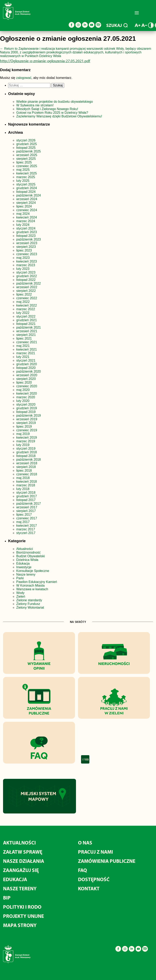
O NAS (85, 843)
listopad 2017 (26, 500)
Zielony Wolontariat (30, 608)
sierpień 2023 (26, 247)
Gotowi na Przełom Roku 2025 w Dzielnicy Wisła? (52, 113)
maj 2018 (23, 478)
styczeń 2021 (26, 360)
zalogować (24, 78)
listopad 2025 (26, 148)
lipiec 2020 (24, 382)
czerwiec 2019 (27, 430)
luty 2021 (23, 357)
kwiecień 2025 (27, 173)
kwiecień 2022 (27, 305)
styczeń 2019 (26, 449)
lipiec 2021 (24, 338)
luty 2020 (23, 401)
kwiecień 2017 (27, 526)
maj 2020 (23, 390)
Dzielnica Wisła (27, 560)
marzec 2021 (26, 353)
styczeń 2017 (26, 533)
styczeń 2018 (26, 493)
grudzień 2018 (27, 452)
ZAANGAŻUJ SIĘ (21, 870)
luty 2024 (23, 225)
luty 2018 (23, 489)
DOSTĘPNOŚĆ (94, 879)
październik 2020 (29, 371)
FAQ (82, 870)
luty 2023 (23, 269)
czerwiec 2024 (27, 210)
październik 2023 (29, 239)
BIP (7, 898)
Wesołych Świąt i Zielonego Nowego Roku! (48, 109)
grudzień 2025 (27, 144)
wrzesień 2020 (27, 375)
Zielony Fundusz (28, 604)
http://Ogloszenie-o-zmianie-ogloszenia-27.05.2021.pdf (45, 61)
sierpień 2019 (26, 423)
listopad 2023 (26, 236)
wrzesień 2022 (27, 287)
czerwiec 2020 (27, 386)
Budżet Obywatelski (31, 556)
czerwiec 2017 (27, 518)
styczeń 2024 (26, 228)
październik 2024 (29, 195)
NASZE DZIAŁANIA (24, 861)
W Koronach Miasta (30, 585)
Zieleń (21, 596)
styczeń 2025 (26, 184)
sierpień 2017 (26, 511)
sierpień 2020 (26, 379)
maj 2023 (23, 258)
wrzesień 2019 (27, 419)
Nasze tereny (26, 574)
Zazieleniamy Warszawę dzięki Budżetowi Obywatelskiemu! (59, 116)
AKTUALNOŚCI (19, 843)
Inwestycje (24, 567)
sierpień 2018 (26, 467)
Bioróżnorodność (28, 552)
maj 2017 (23, 522)
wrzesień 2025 (27, 155)
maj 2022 (23, 302)
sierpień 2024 (26, 203)
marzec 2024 (26, 221)
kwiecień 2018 (27, 482)
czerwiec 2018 (27, 474)
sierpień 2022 (26, 291)
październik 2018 (29, 460)
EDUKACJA (15, 879)
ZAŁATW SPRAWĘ (23, 852)
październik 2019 (29, 416)
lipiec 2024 (24, 206)
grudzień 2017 (27, 496)
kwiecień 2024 (27, 217)
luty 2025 (23, 181)
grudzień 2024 (27, 188)
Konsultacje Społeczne (33, 571)
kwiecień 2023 (27, 261)
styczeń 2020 (26, 404)
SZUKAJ (117, 25)
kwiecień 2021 (27, 349)
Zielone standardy (29, 600)
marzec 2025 (26, 177)
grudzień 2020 (27, 364)
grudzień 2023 (27, 232)
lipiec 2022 (24, 294)
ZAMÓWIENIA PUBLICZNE (107, 861)
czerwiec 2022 (27, 298)
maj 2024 (23, 214)
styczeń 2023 (26, 272)
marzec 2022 (26, 309)
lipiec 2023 (24, 250)
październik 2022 (29, 283)
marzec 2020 (26, 397)
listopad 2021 (26, 324)
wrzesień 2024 (27, 199)
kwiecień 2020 (27, 393)
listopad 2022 (26, 280)
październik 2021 (29, 327)
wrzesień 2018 (27, 463)
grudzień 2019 (27, 408)
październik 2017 (29, 504)
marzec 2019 (26, 441)
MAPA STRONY (20, 925)
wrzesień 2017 (27, 507)
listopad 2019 (26, 412)
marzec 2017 (26, 529)
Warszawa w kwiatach (32, 589)
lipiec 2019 (24, 427)
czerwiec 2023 (27, 254)
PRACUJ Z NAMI (95, 852)
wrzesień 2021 (27, 331)
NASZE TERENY (20, 888)
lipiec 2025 (24, 162)
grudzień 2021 (27, 320)
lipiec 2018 (24, 471)
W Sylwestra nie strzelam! (35, 105)
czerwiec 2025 (27, 166)
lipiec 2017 (24, 515)
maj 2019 (23, 434)
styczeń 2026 (26, 140)
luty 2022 (23, 313)
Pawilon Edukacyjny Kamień (37, 582)
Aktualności (25, 549)
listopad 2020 (26, 368)
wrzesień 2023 (27, 243)
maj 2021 (23, 346)
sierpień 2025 (26, 159)
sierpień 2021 (26, 335)
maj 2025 (23, 170)
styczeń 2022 (26, 316)
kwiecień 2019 (27, 438)
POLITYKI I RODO (22, 907)
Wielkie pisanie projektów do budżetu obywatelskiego (55, 102)
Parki (20, 578)
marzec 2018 (26, 485)
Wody (20, 593)
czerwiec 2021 (27, 342)
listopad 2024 (26, 192)
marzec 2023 (26, 265)
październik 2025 (29, 151)
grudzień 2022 (27, 276)
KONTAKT (89, 888)
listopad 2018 (26, 456)
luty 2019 (23, 445)
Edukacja (23, 563)
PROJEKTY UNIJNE (23, 916)
